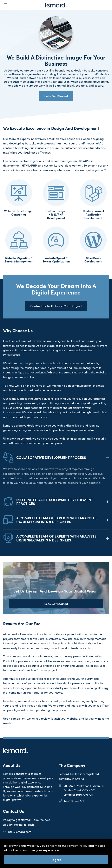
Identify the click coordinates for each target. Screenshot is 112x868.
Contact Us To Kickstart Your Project (56, 306)
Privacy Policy (77, 845)
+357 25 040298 (74, 801)
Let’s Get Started (56, 96)
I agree (56, 860)
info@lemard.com (19, 832)
